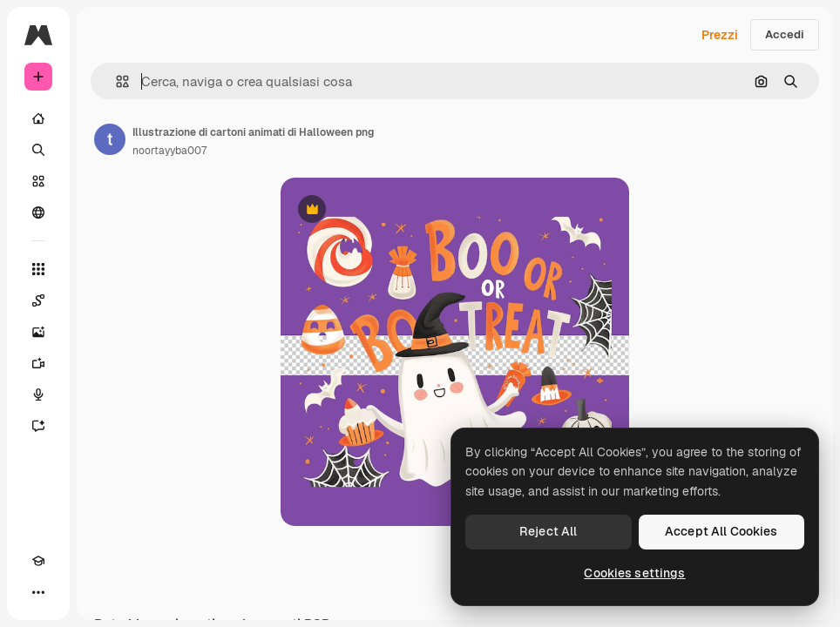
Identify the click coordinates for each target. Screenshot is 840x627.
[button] (115, 81)
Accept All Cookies (721, 531)
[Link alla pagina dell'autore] (110, 139)
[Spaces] (38, 300)
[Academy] (38, 561)
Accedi (785, 34)
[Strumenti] (38, 269)
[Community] (38, 212)
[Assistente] (38, 426)
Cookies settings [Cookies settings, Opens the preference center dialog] (634, 573)
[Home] (38, 118)
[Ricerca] (38, 150)
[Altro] (38, 592)
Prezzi (720, 35)
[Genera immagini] (38, 332)
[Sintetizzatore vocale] (38, 394)
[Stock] (38, 181)
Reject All (548, 531)
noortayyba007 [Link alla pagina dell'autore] (169, 151)
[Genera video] (38, 363)
